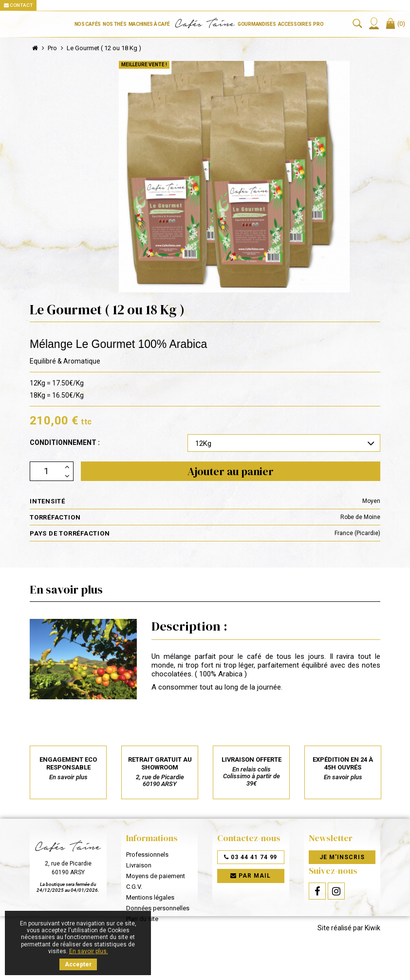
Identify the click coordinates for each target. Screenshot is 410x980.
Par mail (251, 876)
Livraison (139, 865)
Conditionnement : (65, 442)
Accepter (78, 964)
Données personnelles (158, 908)
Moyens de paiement (156, 876)
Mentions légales (150, 897)
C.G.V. (134, 887)
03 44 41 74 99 (251, 857)
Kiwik (373, 956)
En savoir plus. (89, 951)
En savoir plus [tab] (66, 589)
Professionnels (147, 855)
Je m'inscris (342, 857)
